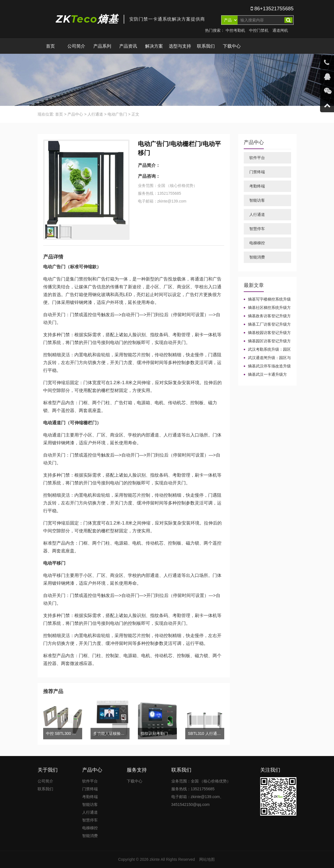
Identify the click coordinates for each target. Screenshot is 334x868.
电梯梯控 (257, 243)
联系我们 (206, 46)
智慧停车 (257, 229)
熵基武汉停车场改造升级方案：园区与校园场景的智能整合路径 (267, 366)
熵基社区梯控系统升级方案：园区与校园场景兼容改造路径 (267, 308)
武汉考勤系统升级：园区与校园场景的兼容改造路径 (267, 350)
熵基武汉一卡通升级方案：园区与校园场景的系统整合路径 (267, 375)
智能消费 (257, 257)
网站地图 (207, 859)
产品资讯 (128, 46)
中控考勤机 (235, 30)
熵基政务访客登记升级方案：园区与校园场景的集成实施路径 (267, 316)
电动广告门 (117, 114)
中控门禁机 (259, 30)
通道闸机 (280, 30)
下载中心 (232, 46)
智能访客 (257, 200)
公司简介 (76, 46)
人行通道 (95, 114)
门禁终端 (257, 172)
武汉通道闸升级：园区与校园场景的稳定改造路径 (267, 358)
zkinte (155, 859)
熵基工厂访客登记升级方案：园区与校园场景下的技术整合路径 (267, 325)
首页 (50, 46)
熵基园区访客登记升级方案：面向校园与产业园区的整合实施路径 (267, 341)
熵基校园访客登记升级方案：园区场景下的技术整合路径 (267, 333)
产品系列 (102, 46)
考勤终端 (257, 186)
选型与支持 (180, 46)
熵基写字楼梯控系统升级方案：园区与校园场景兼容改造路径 (267, 299)
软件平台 (257, 158)
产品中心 (75, 114)
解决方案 (154, 46)
